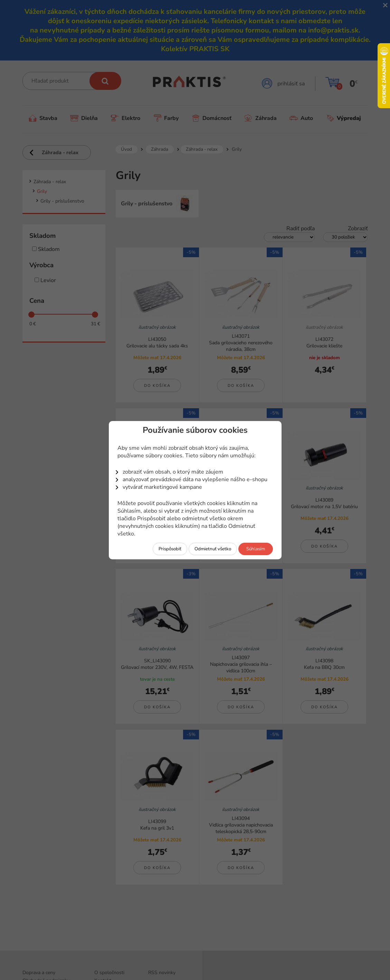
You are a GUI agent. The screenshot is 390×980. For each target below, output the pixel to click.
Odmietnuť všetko (213, 549)
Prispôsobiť (170, 549)
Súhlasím (256, 549)
